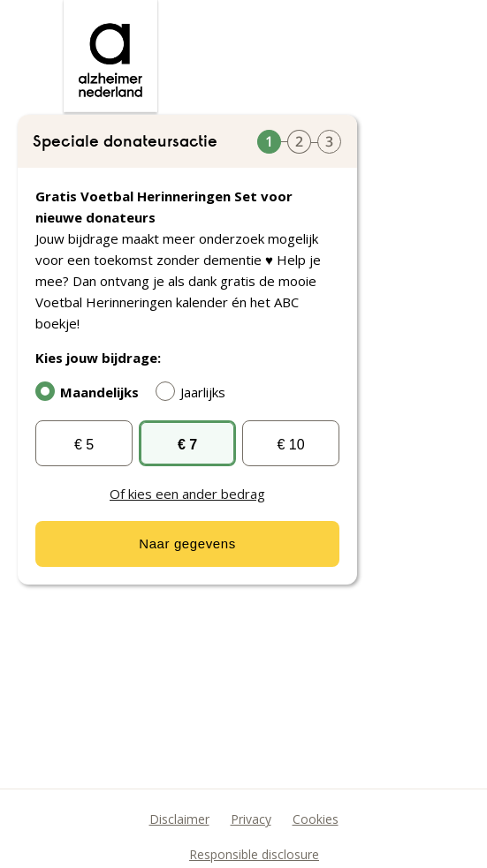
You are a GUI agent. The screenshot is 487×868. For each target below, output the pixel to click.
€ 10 (290, 445)
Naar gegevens (187, 543)
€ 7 (187, 445)
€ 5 (84, 445)
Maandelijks (91, 391)
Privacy (251, 819)
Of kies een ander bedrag (187, 494)
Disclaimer (179, 819)
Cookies (316, 819)
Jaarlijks (195, 391)
